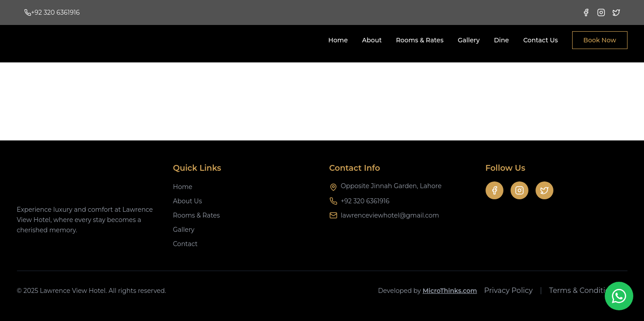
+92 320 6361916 (365, 201)
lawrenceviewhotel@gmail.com (390, 215)
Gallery (469, 40)
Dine (502, 40)
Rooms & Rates (420, 40)
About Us (188, 201)
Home (338, 40)
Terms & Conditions (583, 290)
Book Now (600, 40)
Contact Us (540, 40)
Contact (185, 244)
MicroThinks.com (450, 291)
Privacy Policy (509, 290)
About (372, 40)
